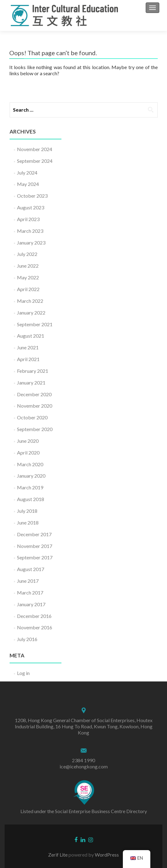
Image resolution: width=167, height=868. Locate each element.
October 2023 (32, 196)
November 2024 (35, 149)
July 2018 (27, 511)
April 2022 (28, 289)
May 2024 (28, 184)
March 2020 (30, 464)
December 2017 (34, 534)
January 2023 (31, 243)
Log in (23, 673)
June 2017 (28, 581)
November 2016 (35, 627)
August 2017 (31, 569)
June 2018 (28, 522)
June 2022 (28, 266)
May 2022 (28, 277)
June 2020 (28, 441)
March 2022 (30, 301)
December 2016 (34, 616)
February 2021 (33, 371)
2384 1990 (83, 760)
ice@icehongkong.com (84, 766)
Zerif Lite (58, 855)
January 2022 (31, 313)
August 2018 (31, 499)
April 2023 (28, 219)
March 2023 (30, 231)
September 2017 (35, 557)
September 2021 (35, 324)
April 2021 (28, 359)
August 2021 (31, 336)
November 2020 (35, 406)
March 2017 (30, 592)
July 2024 (27, 173)
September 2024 (35, 161)
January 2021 (31, 383)
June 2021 (28, 347)
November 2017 (35, 546)
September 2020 (35, 429)
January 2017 (31, 604)
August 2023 (31, 207)
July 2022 (27, 254)
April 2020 (28, 453)
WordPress (106, 855)
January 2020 (31, 476)
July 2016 (27, 639)
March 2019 (30, 487)
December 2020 (34, 394)
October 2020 (32, 417)
